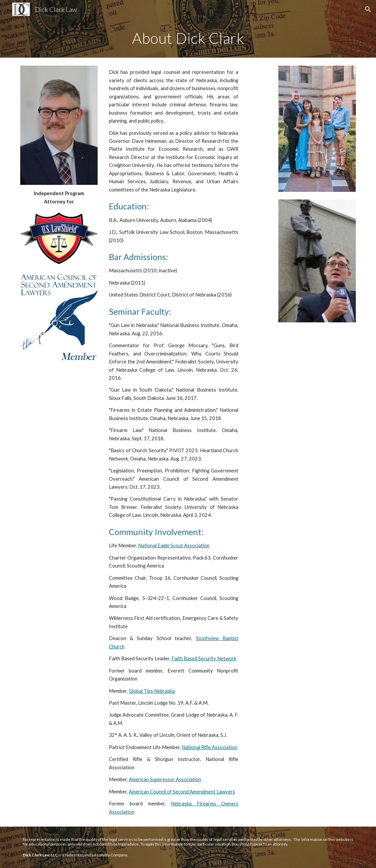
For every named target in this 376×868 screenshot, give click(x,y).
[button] (368, 9)
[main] (188, 38)
